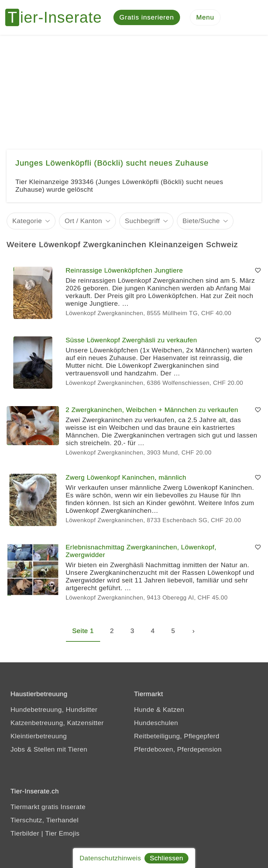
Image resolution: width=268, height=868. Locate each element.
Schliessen (166, 858)
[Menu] (205, 18)
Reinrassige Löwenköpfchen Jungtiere (124, 270)
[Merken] (258, 271)
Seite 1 (83, 631)
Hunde (144, 710)
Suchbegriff (142, 221)
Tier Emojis (62, 833)
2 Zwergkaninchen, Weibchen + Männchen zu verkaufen (152, 410)
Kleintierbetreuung (39, 736)
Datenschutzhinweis (110, 858)
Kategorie (27, 221)
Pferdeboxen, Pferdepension (178, 749)
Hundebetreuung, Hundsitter (54, 710)
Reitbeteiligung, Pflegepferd (177, 736)
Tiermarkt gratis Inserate (48, 807)
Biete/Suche (201, 221)
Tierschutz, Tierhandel (44, 820)
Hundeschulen (156, 723)
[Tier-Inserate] (58, 17)
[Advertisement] (134, 87)
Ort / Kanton (83, 221)
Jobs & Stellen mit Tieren (49, 749)
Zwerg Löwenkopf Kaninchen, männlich (126, 477)
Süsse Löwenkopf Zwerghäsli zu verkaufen (131, 340)
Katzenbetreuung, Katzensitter (57, 723)
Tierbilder (25, 833)
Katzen (173, 710)
